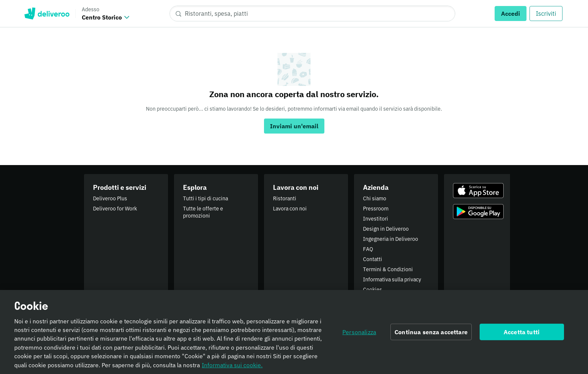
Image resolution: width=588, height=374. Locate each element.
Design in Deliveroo (386, 229)
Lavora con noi (290, 209)
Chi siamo (375, 198)
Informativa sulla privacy (392, 279)
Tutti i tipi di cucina (205, 198)
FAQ (368, 249)
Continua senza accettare (431, 335)
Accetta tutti (522, 335)
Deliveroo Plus (110, 198)
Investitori (376, 219)
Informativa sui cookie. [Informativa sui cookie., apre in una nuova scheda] (232, 368)
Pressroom (376, 209)
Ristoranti (285, 198)
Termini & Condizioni (388, 269)
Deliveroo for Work (115, 209)
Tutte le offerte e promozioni (203, 212)
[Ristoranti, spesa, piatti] (312, 14)
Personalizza (359, 335)
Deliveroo (47, 14)
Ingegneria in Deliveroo (391, 239)
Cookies (373, 290)
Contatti (373, 259)
